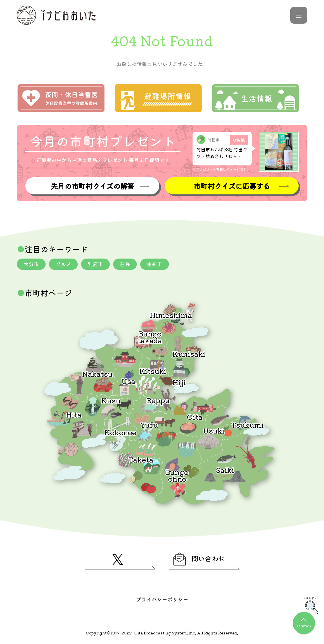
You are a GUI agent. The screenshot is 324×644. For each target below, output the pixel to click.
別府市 (95, 264)
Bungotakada (150, 337)
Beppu (158, 400)
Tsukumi (247, 424)
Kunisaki (189, 354)
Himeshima (171, 315)
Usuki (214, 430)
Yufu (149, 424)
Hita (74, 414)
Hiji (179, 382)
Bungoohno (177, 475)
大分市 (31, 264)
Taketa (141, 459)
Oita (195, 417)
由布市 (155, 264)
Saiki (225, 470)
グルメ (63, 264)
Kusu (111, 400)
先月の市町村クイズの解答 (92, 186)
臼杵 (125, 264)
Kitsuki (153, 371)
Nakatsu (97, 373)
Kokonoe (120, 432)
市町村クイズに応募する (232, 186)
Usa (129, 381)
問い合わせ (199, 559)
